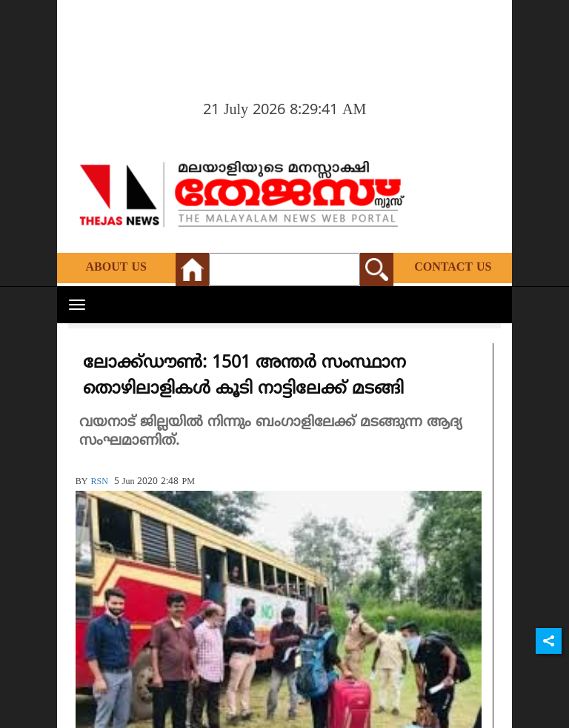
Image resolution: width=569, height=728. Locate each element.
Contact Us (453, 268)
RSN (99, 482)
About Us (116, 268)
